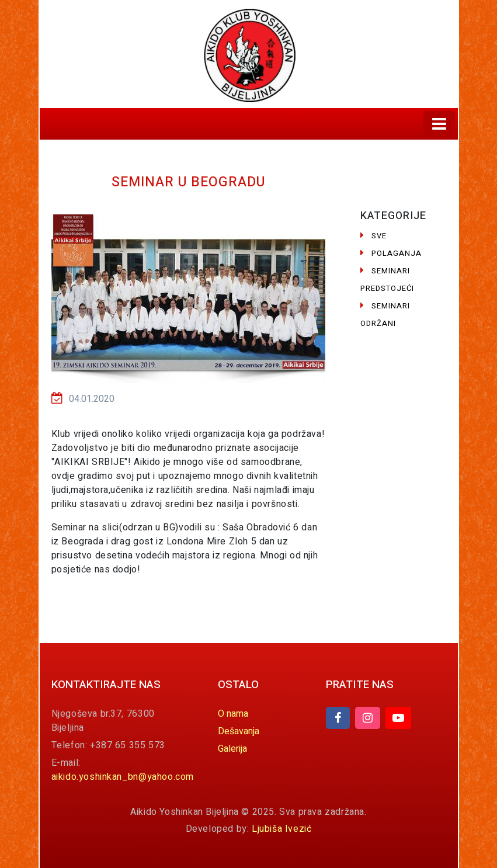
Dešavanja (239, 731)
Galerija (232, 749)
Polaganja (391, 253)
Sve (373, 236)
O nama (233, 714)
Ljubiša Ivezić (281, 829)
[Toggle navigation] (439, 124)
